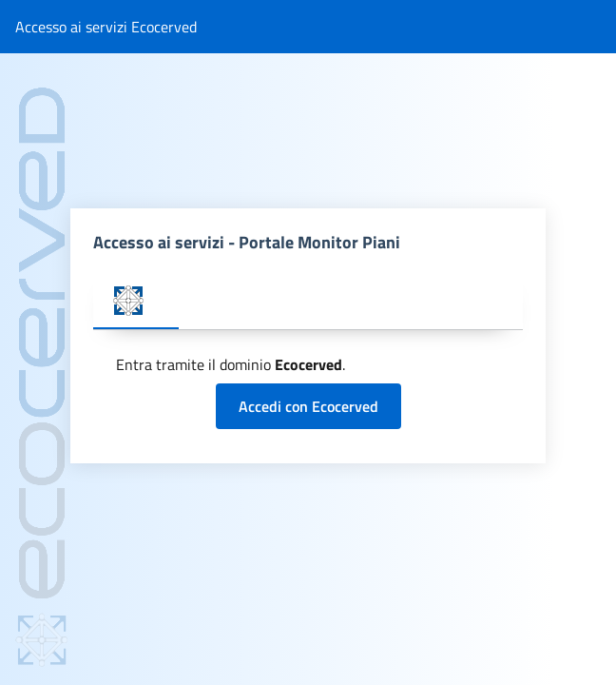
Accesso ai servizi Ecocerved (106, 27)
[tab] (136, 302)
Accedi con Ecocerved (308, 406)
